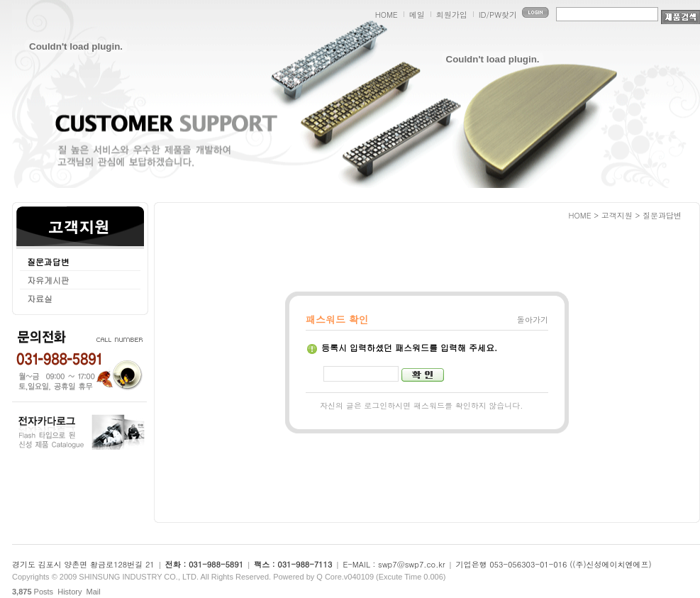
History (70, 592)
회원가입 (452, 15)
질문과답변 (48, 261)
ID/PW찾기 (498, 15)
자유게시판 (48, 280)
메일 (417, 15)
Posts (33, 592)
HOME (387, 15)
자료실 (40, 298)
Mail (94, 592)
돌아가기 (533, 320)
